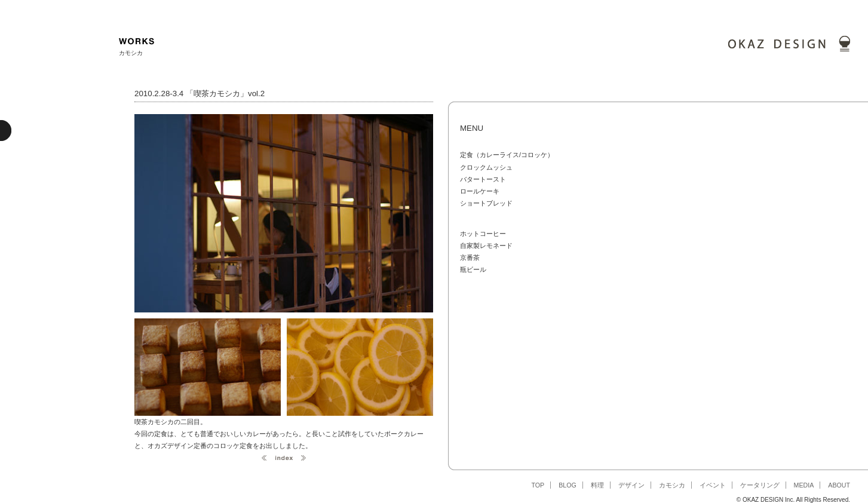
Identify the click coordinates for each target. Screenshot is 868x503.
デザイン (631, 485)
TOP (538, 485)
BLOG (568, 485)
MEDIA (804, 485)
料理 (597, 485)
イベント (713, 485)
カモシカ (672, 485)
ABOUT (839, 485)
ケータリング (760, 485)
